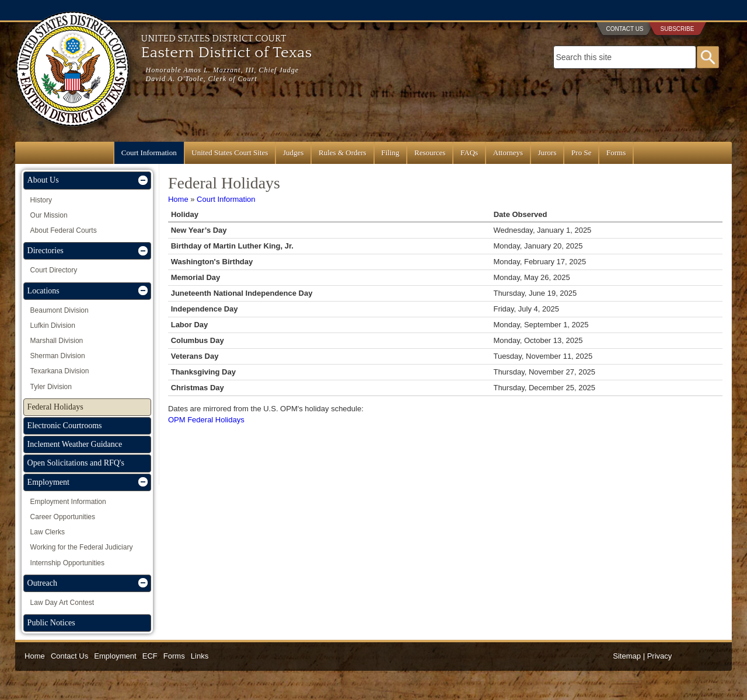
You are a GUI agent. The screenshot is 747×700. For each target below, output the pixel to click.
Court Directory (54, 270)
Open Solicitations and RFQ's (76, 463)
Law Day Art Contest (62, 603)
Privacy (660, 656)
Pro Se (581, 153)
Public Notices (51, 623)
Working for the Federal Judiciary (82, 547)
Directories (46, 251)
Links (200, 656)
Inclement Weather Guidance (75, 444)
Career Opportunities (63, 517)
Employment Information (68, 502)
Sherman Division (58, 356)
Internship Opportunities (67, 563)
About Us (43, 180)
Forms (616, 153)
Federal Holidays (55, 407)
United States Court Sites (230, 153)
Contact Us (624, 29)
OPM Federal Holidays (206, 420)
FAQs (469, 153)
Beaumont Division (60, 310)
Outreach (42, 583)
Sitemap (627, 656)
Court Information (149, 153)
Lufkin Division (53, 325)
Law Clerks (48, 532)
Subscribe (678, 29)
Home (178, 199)
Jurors (547, 153)
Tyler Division (51, 387)
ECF (150, 656)
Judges (293, 153)
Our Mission (49, 215)
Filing (390, 153)
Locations (43, 291)
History (41, 200)
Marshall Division (57, 341)
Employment (48, 482)
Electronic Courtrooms (65, 426)
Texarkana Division (60, 371)
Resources (430, 153)
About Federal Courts (64, 230)
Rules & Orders (343, 153)
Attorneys (508, 153)
